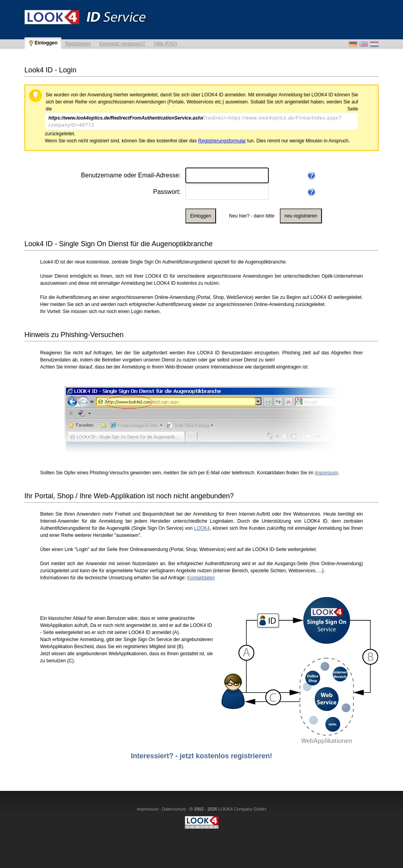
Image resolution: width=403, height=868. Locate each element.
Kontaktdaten (201, 578)
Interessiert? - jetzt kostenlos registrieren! (201, 756)
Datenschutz (174, 809)
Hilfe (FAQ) (165, 44)
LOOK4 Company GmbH (242, 809)
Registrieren (78, 44)
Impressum (326, 473)
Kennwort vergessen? (122, 44)
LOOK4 (202, 528)
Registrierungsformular (222, 141)
